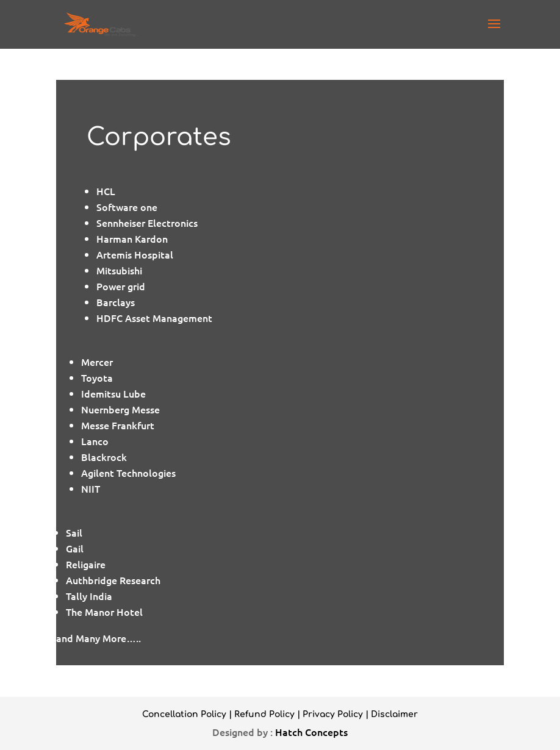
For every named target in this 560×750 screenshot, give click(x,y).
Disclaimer (394, 714)
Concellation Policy (184, 714)
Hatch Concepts (311, 732)
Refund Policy (264, 714)
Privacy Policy (333, 714)
